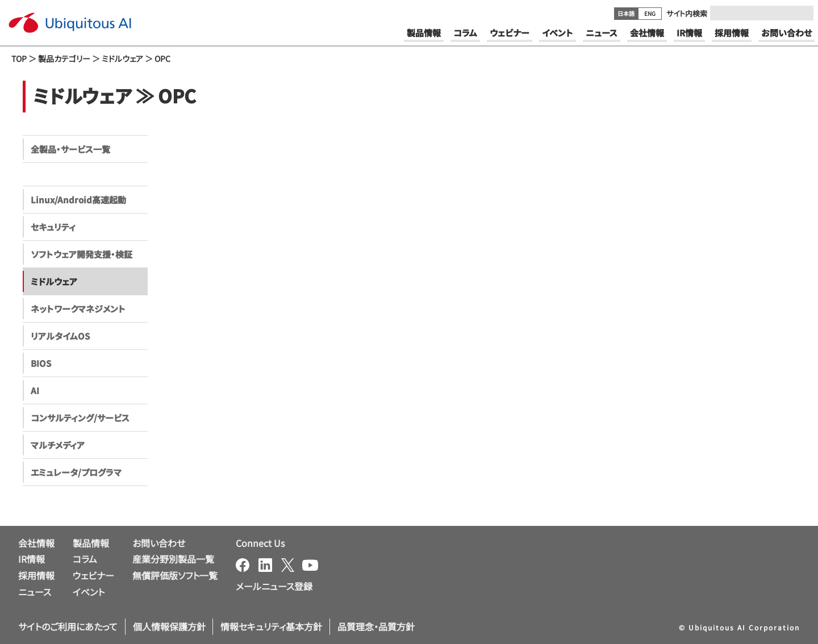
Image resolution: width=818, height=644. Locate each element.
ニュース (35, 592)
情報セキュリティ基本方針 (271, 626)
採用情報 (36, 575)
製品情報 (91, 543)
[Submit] (802, 13)
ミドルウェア (122, 58)
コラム (85, 559)
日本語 (626, 13)
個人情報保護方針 (169, 626)
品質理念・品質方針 (376, 626)
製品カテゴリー (64, 58)
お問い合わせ (159, 543)
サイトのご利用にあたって (68, 626)
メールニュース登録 (274, 586)
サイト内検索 (687, 13)
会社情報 (36, 543)
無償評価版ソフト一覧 (175, 575)
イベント (89, 592)
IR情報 (32, 559)
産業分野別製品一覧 (173, 559)
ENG (650, 13)
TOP (19, 58)
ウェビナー (93, 575)
